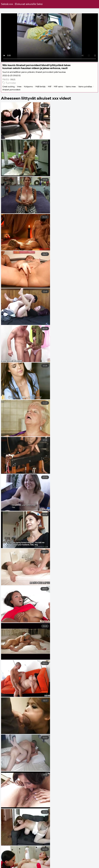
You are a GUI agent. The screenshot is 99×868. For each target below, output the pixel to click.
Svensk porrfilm (51, 866)
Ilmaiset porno (30, 866)
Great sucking (9, 87)
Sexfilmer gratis (50, 861)
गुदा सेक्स (39, 864)
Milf (50, 87)
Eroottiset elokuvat (12, 858)
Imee (19, 87)
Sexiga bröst (71, 861)
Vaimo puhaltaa (85, 87)
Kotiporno (28, 87)
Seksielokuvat (22, 864)
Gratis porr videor (26, 861)
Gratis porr (33, 858)
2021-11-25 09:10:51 (11, 76)
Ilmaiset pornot (73, 866)
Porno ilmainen (75, 864)
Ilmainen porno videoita (57, 858)
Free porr (80, 858)
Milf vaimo (58, 87)
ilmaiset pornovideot (11, 90)
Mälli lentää (40, 87)
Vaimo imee (71, 87)
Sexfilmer (91, 866)
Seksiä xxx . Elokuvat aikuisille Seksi (22, 4)
